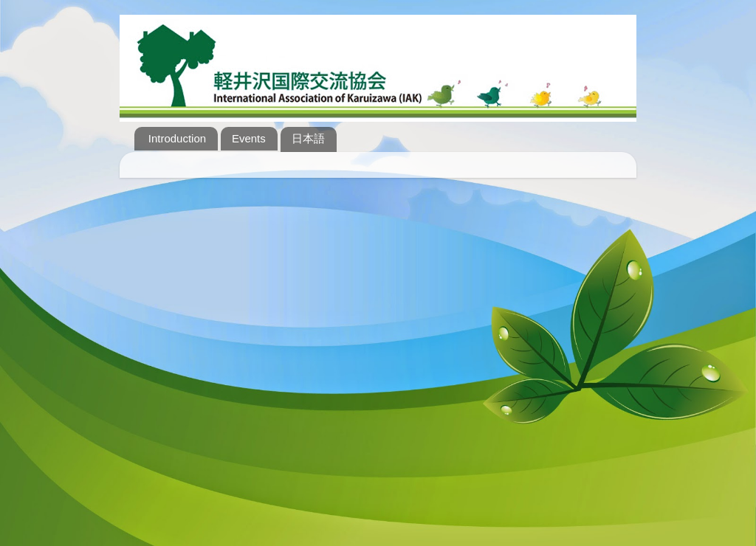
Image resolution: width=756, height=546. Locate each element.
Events (249, 138)
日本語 (308, 138)
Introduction (177, 138)
